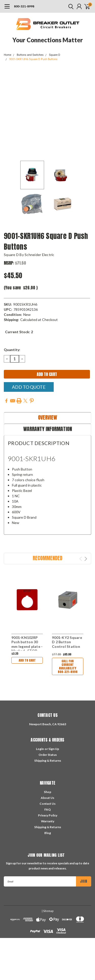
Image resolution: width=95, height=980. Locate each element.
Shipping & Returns (48, 761)
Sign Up (54, 749)
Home (8, 55)
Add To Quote (29, 387)
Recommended (48, 558)
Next (86, 559)
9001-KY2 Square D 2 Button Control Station (67, 642)
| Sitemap (48, 911)
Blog (48, 833)
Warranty (48, 821)
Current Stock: (19, 332)
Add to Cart (27, 660)
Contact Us (48, 804)
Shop (48, 792)
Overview (48, 417)
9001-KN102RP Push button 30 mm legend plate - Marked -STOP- (27, 644)
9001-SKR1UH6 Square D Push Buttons (33, 59)
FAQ (48, 809)
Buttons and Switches (30, 55)
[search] (70, 6)
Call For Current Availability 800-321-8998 (68, 666)
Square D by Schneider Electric (29, 255)
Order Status (48, 755)
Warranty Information (48, 429)
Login (40, 749)
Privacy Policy (48, 815)
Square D (54, 55)
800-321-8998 (24, 6)
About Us (48, 798)
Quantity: (12, 350)
